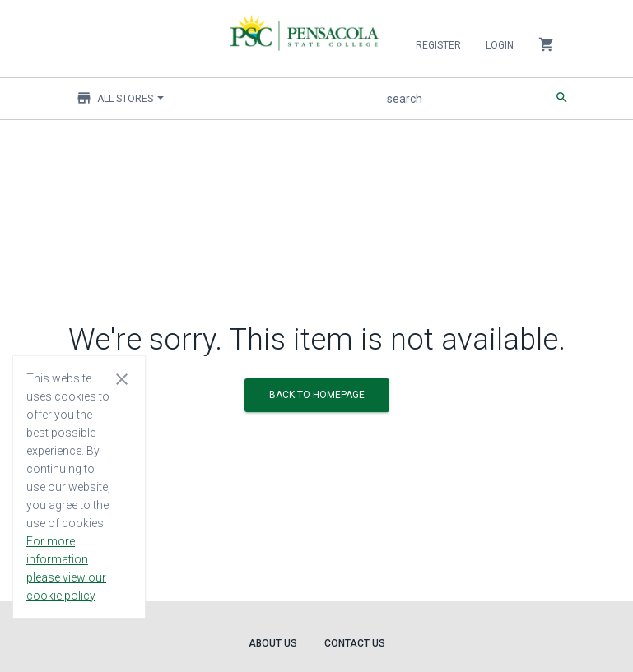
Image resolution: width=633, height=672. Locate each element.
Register (438, 45)
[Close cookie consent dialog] (122, 378)
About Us (273, 643)
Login (500, 45)
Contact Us (355, 643)
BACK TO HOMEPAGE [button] (317, 395)
